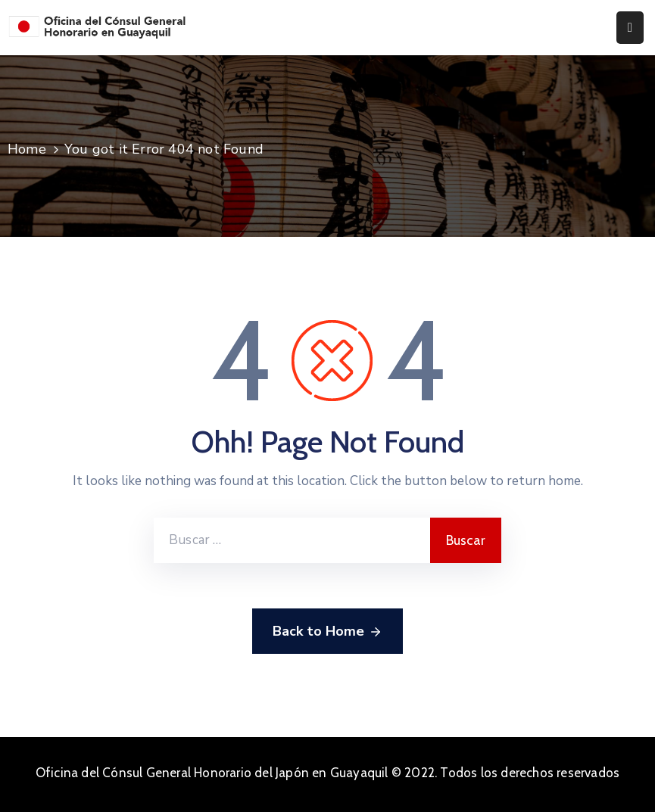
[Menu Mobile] (630, 28)
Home (27, 149)
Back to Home (327, 632)
